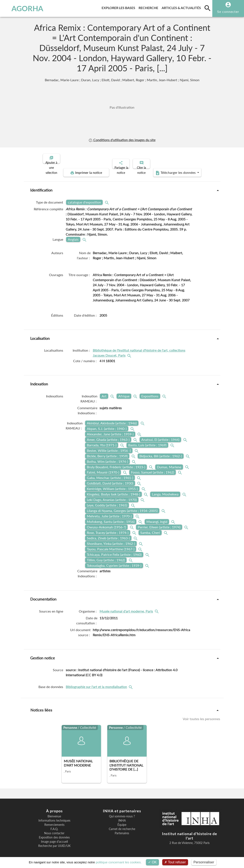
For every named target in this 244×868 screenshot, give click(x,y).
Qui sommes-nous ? (122, 813)
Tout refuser (175, 862)
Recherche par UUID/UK (54, 842)
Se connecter (228, 11)
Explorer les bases (119, 7)
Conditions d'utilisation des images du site (122, 140)
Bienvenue (54, 813)
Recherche (149, 7)
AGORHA (23, 8)
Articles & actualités (182, 7)
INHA (122, 817)
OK (152, 862)
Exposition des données (54, 834)
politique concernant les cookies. (119, 862)
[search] (207, 8)
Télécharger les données (170, 169)
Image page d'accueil (54, 838)
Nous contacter (54, 830)
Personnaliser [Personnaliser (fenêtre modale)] (204, 862)
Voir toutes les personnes (201, 715)
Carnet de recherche (122, 825)
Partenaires (122, 830)
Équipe (122, 821)
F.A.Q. (54, 825)
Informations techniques (54, 817)
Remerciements (54, 821)
